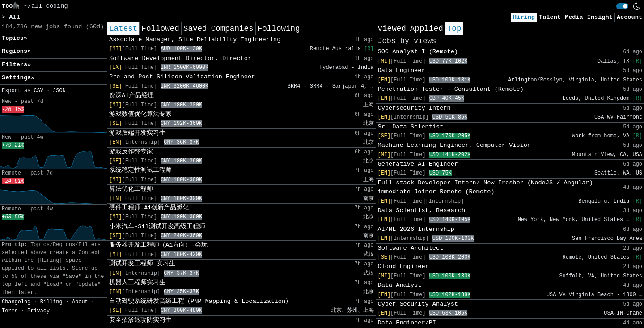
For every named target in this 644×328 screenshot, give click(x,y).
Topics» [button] (15, 38)
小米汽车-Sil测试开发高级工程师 (157, 227)
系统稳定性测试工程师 (140, 170)
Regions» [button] (16, 51)
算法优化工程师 (131, 189)
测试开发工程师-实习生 (142, 264)
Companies (232, 29)
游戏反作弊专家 (131, 152)
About (80, 302)
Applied (427, 29)
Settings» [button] (18, 78)
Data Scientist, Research (422, 211)
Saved (195, 29)
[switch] (622, 6)
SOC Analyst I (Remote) (418, 52)
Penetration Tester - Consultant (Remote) (451, 89)
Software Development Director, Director (180, 58)
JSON (59, 91)
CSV (38, 91)
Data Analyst (400, 285)
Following (279, 29)
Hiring (524, 17)
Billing (51, 302)
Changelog (16, 302)
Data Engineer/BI (407, 323)
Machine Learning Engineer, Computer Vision (455, 145)
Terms (10, 311)
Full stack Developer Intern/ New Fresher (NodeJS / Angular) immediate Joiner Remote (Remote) (485, 187)
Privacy (38, 311)
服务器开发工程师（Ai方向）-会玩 (158, 245)
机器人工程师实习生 (137, 283)
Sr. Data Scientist (411, 127)
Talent (550, 17)
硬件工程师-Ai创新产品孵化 (149, 208)
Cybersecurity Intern (414, 108)
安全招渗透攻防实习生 (140, 320)
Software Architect (411, 248)
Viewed (392, 29)
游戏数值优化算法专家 (140, 114)
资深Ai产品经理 (131, 96)
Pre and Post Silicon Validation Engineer (182, 77)
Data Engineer (402, 70)
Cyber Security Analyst (418, 304)
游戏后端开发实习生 (137, 133)
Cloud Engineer (403, 266)
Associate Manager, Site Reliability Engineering (195, 40)
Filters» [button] (16, 65)
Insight (600, 17)
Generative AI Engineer (418, 164)
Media (574, 17)
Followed (160, 29)
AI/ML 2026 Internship (416, 229)
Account (629, 17)
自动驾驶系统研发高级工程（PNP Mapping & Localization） (200, 301)
